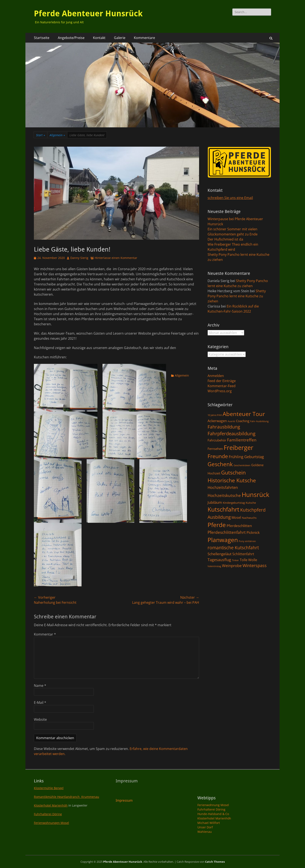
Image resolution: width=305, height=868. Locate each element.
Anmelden (216, 376)
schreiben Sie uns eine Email (230, 198)
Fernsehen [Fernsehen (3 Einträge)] (215, 449)
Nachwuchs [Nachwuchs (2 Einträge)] (249, 518)
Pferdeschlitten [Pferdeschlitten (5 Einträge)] (239, 526)
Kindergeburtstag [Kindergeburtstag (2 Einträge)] (234, 503)
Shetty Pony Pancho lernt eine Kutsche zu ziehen (237, 296)
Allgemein (57, 135)
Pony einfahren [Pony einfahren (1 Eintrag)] (247, 541)
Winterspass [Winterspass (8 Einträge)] (255, 565)
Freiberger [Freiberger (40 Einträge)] (238, 448)
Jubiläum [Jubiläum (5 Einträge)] (215, 502)
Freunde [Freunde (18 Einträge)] (218, 456)
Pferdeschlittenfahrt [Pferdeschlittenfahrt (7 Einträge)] (227, 532)
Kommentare (144, 38)
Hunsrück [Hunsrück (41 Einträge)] (255, 495)
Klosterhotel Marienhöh (51, 805)
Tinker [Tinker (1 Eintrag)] (235, 560)
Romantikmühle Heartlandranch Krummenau (67, 797)
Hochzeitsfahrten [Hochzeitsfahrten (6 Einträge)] (223, 487)
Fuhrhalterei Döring (48, 814)
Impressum (124, 801)
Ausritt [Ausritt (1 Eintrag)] (231, 421)
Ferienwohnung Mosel (213, 805)
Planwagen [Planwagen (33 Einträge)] (223, 540)
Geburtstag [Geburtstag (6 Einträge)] (254, 457)
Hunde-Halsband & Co (213, 814)
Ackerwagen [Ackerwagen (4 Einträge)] (217, 421)
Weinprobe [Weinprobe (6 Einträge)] (232, 565)
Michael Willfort (209, 823)
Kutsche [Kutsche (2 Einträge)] (251, 503)
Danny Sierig (79, 258)
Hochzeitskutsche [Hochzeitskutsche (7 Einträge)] (224, 495)
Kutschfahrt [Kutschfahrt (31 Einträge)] (223, 509)
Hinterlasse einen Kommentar (116, 258)
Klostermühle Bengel (49, 788)
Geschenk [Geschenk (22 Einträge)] (220, 464)
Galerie (120, 38)
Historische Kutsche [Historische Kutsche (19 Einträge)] (232, 480)
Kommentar (45, 634)
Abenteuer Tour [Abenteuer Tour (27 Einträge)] (244, 414)
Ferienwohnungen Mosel (51, 823)
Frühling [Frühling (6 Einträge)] (236, 457)
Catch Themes (215, 862)
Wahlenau (205, 832)
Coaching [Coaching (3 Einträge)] (243, 421)
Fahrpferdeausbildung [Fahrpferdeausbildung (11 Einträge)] (232, 433)
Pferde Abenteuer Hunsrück (88, 14)
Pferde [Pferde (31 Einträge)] (217, 525)
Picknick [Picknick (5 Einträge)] (253, 532)
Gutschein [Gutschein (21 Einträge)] (233, 472)
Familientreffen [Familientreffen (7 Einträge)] (242, 440)
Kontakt (99, 38)
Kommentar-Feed (222, 386)
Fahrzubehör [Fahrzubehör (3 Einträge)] (217, 440)
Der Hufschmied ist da (225, 239)
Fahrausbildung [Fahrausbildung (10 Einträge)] (224, 427)
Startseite (42, 38)
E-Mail (40, 702)
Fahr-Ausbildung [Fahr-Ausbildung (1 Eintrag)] (259, 421)
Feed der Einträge (222, 381)
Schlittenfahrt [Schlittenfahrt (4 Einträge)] (243, 554)
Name (40, 686)
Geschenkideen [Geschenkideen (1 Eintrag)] (242, 465)
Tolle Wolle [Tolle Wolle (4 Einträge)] (248, 560)
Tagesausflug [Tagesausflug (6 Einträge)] (219, 560)
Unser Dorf (205, 827)
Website (40, 719)
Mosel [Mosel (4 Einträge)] (236, 517)
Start (41, 135)
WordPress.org (220, 391)
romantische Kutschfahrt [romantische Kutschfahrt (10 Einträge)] (233, 547)
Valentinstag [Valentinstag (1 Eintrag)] (214, 566)
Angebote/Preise (71, 38)
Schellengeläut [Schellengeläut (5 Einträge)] (220, 554)
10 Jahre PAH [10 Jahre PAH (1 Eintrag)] (215, 415)
